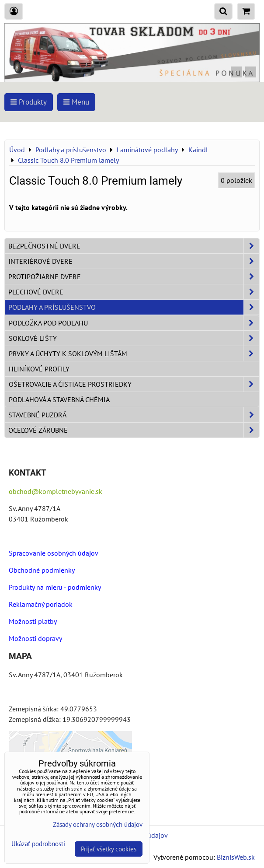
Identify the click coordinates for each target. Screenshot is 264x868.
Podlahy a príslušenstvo (134, 307)
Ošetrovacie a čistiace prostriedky (134, 384)
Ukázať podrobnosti (38, 844)
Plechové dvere (134, 292)
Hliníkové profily (39, 369)
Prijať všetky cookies (109, 849)
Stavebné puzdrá (134, 415)
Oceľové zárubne (134, 430)
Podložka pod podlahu (134, 323)
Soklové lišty (134, 338)
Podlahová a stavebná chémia (59, 399)
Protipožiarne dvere (134, 276)
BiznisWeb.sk (236, 857)
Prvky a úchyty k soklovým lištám (134, 353)
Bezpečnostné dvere (134, 246)
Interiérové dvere (134, 261)
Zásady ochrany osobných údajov (98, 824)
